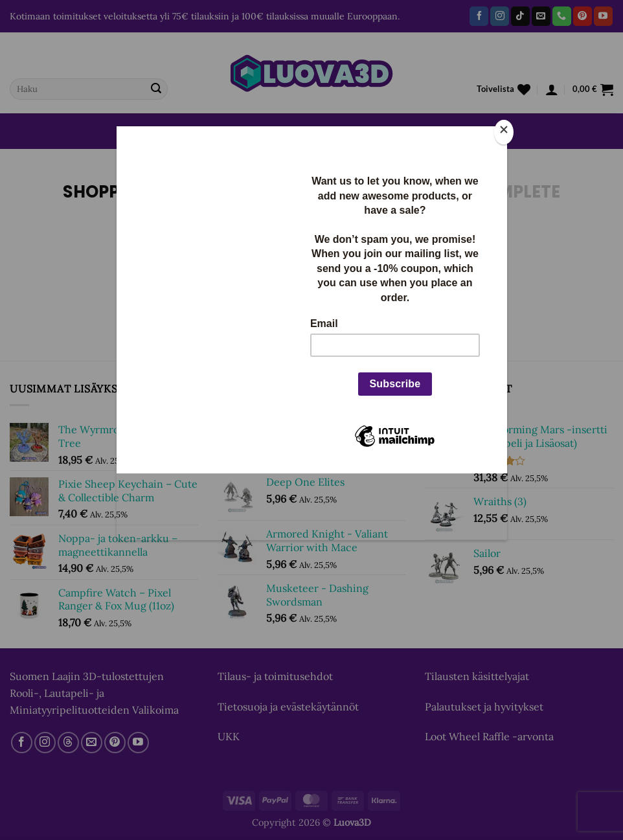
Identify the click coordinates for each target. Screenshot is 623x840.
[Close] (504, 132)
